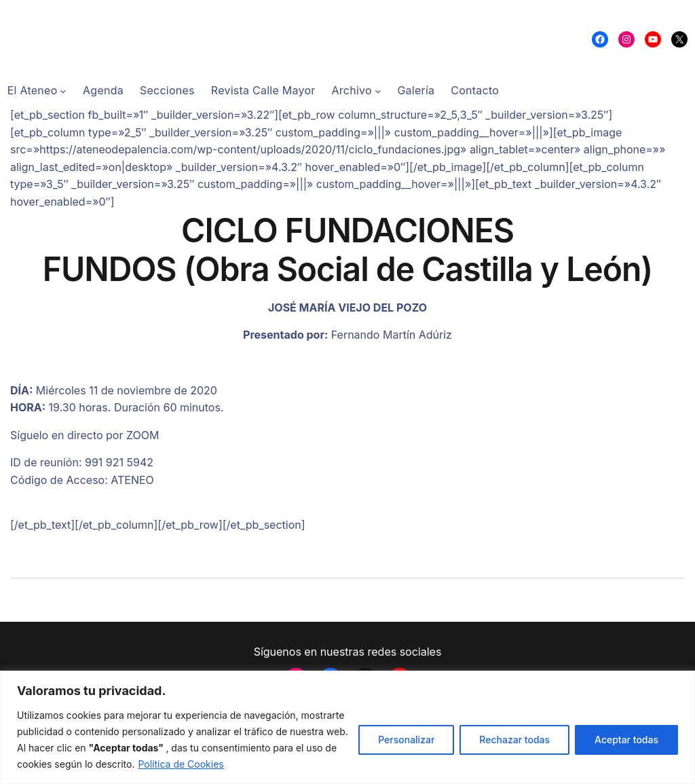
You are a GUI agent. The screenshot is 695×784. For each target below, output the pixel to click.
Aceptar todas (626, 740)
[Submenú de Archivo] (378, 91)
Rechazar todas (514, 740)
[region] (347, 727)
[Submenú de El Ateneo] (63, 91)
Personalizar (406, 740)
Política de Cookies (181, 764)
